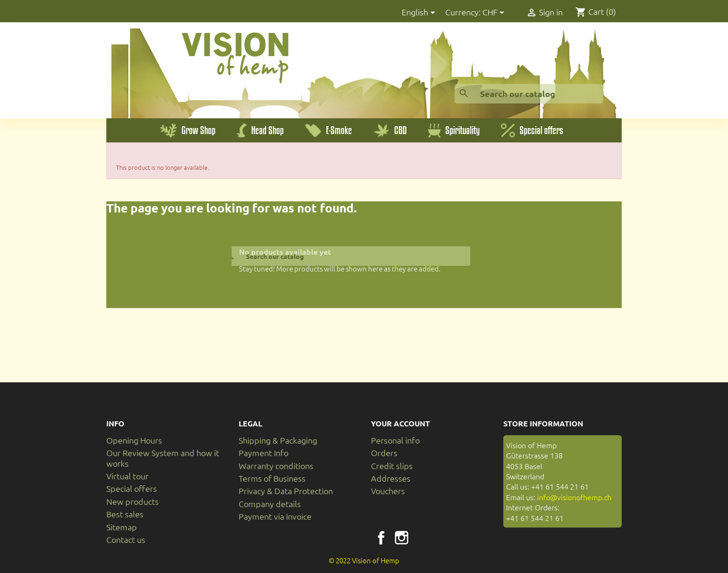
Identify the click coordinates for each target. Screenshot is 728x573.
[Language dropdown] (420, 13)
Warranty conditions (276, 466)
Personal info (395, 440)
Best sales (125, 514)
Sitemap (122, 527)
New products (133, 501)
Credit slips (392, 466)
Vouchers (388, 491)
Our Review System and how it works (163, 458)
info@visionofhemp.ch (574, 497)
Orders (384, 453)
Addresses (391, 478)
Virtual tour (127, 476)
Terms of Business (272, 478)
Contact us (126, 539)
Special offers (132, 488)
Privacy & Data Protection (286, 491)
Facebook (381, 538)
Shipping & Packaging (278, 440)
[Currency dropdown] (495, 13)
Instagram (402, 538)
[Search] (529, 94)
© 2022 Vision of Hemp (364, 560)
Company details (270, 504)
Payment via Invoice (275, 516)
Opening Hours (134, 440)
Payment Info (263, 453)
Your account (400, 423)
